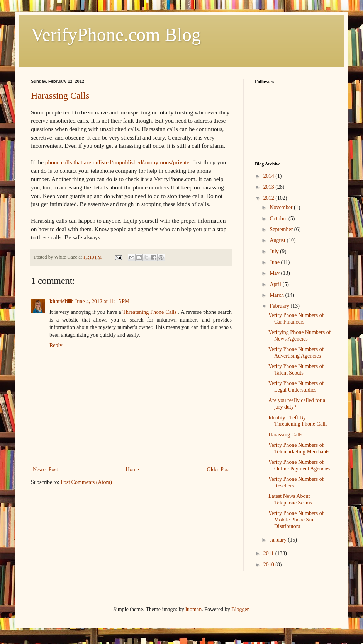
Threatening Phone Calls (151, 312)
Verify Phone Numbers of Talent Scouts (296, 370)
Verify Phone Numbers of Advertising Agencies (296, 353)
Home (132, 469)
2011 (269, 553)
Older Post (219, 469)
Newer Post (45, 469)
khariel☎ (61, 301)
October (279, 219)
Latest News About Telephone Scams (290, 499)
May (275, 273)
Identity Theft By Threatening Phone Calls (298, 421)
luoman (193, 609)
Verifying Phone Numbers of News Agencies (299, 336)
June (275, 262)
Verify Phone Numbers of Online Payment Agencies (299, 465)
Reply (56, 345)
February (280, 306)
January (279, 540)
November (282, 207)
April (276, 284)
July (275, 251)
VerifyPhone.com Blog (116, 35)
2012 (270, 198)
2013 (270, 187)
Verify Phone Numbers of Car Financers (296, 319)
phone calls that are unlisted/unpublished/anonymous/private (117, 162)
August (278, 240)
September (282, 229)
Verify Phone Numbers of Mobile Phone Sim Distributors (296, 520)
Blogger (240, 609)
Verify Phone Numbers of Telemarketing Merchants (299, 448)
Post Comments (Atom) (86, 482)
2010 (270, 565)
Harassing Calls (60, 95)
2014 (270, 176)
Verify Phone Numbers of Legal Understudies (296, 387)
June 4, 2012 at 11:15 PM (102, 301)
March (277, 295)
